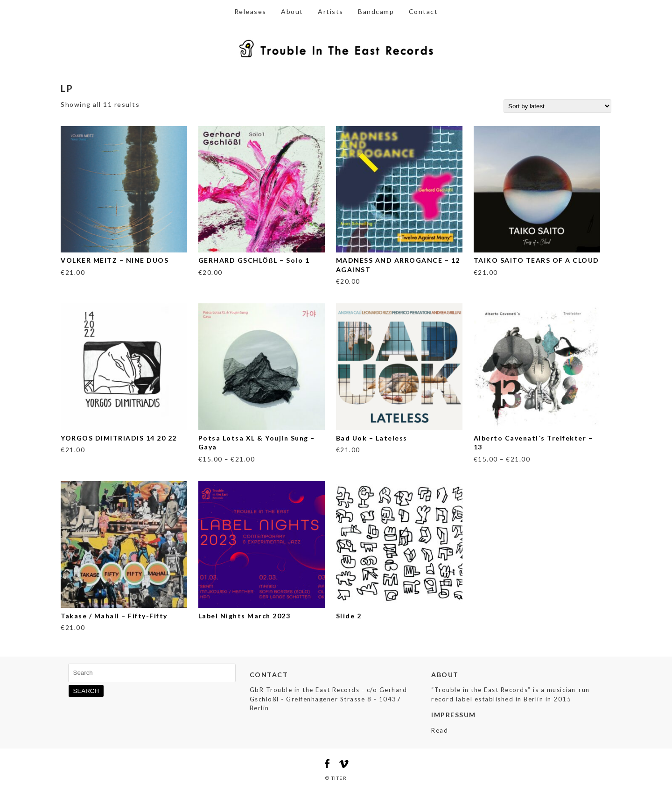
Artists (331, 11)
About (292, 11)
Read (440, 730)
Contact (423, 11)
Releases (250, 11)
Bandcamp (376, 11)
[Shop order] (557, 106)
